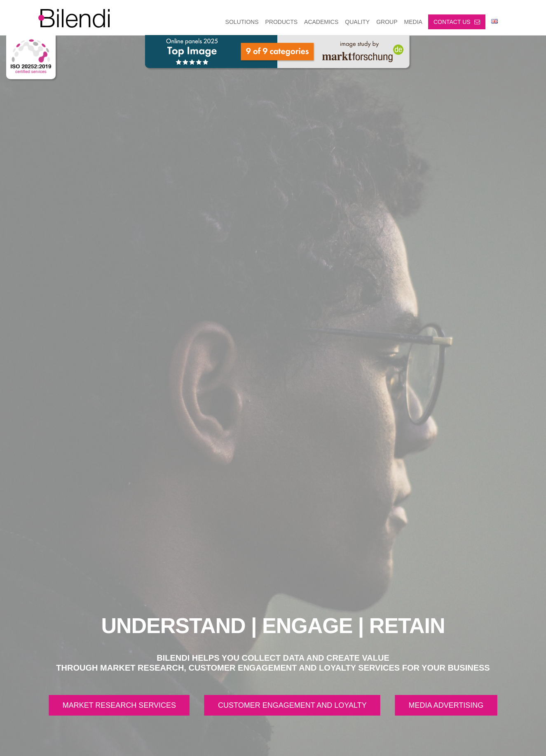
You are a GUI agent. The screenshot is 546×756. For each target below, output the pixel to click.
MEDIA (413, 22)
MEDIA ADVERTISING (446, 705)
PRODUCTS (282, 22)
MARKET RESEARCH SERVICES (119, 705)
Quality (357, 22)
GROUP (387, 22)
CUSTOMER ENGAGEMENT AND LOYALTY (292, 705)
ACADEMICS (321, 22)
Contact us (457, 22)
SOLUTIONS (242, 22)
